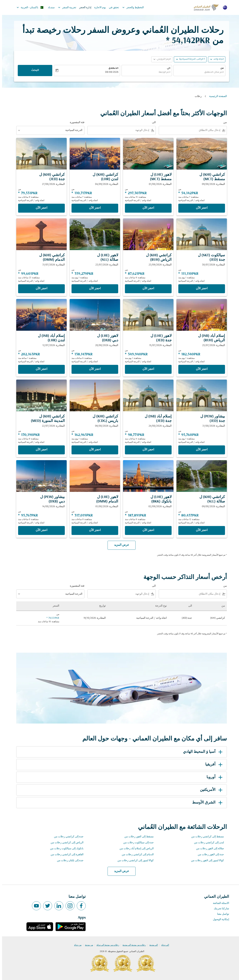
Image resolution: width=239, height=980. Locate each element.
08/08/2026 (110, 72)
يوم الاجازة (98, 8)
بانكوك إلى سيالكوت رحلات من (65, 849)
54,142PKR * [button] (186, 41)
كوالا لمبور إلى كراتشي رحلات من (134, 861)
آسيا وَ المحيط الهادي (201, 752)
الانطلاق (111, 68)
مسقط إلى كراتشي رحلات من (205, 837)
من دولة (76, 945)
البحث (33, 71)
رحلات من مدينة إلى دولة (106, 945)
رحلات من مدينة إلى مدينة (132, 945)
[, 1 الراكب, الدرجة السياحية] (190, 59)
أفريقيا (212, 765)
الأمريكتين (210, 790)
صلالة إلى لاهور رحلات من (208, 849)
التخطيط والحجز (130, 7)
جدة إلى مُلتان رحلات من (68, 861)
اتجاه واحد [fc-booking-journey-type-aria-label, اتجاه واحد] (217, 59)
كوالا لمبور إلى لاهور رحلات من (205, 861)
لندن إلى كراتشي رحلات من (207, 843)
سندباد (49, 8)
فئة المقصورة (75, 122)
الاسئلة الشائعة (219, 903)
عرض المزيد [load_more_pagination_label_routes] (120, 871)
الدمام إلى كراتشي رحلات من (136, 855)
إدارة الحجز (83, 8)
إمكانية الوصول (219, 919)
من (220, 68)
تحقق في (112, 8)
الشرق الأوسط (206, 803)
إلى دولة (163, 945)
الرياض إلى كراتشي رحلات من (65, 843)
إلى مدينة (152, 945)
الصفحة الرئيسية (216, 96)
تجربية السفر (64, 7)
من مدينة (87, 945)
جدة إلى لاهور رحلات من (209, 855)
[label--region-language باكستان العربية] (28, 7)
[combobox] (197, 72)
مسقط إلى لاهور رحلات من (137, 837)
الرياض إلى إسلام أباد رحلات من (135, 849)
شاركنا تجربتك (219, 909)
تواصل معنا (221, 914)
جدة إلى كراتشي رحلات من (67, 837)
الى (167, 68)
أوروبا (213, 777)
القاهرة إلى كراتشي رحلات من (65, 855)
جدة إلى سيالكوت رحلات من (136, 843)
